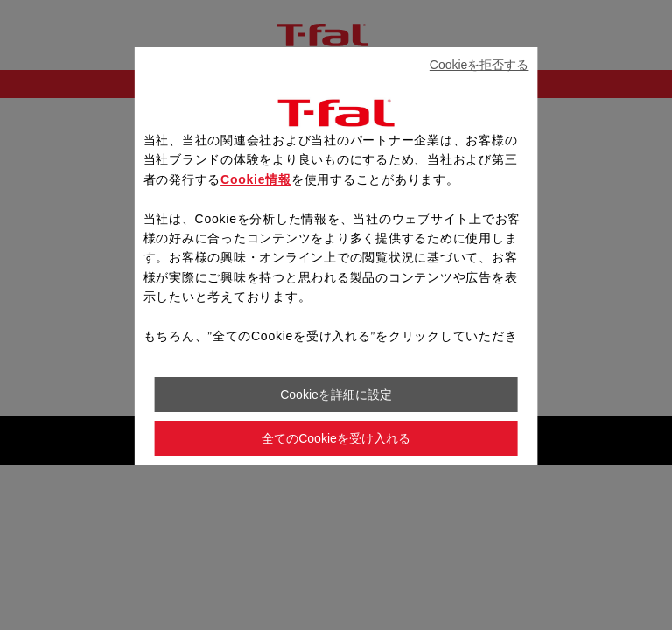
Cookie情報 (256, 179)
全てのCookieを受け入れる (336, 438)
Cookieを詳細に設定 (336, 395)
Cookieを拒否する (479, 65)
